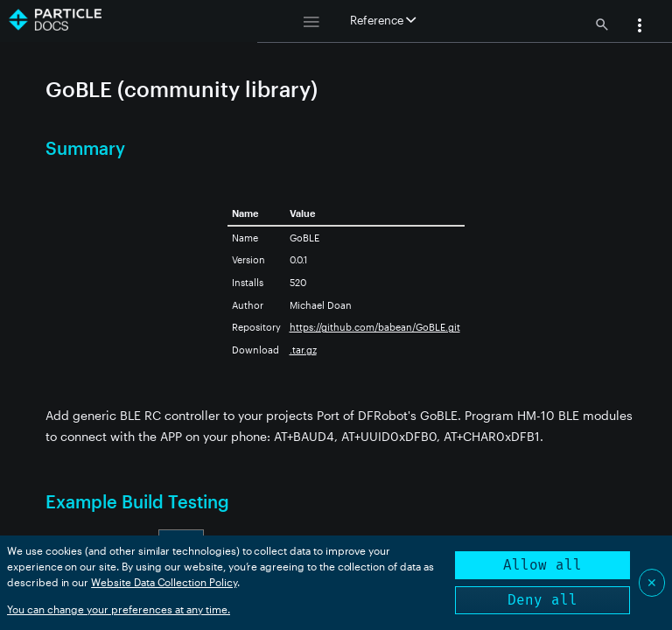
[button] (640, 27)
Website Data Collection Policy (164, 582)
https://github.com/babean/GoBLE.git (375, 327)
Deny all (542, 600)
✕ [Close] (652, 582)
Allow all (542, 565)
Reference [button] (383, 20)
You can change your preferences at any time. (119, 609)
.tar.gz (303, 350)
